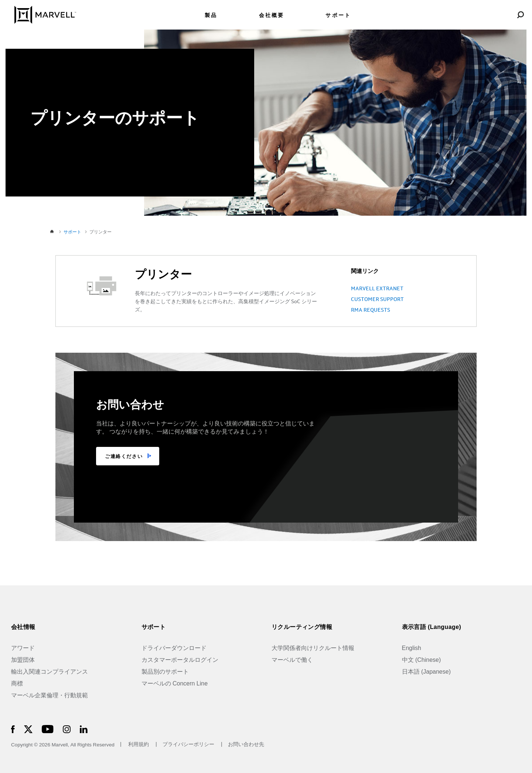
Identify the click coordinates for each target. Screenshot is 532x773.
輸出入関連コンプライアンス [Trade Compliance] (50, 672)
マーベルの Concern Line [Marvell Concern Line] (175, 683)
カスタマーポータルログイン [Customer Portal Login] (180, 660)
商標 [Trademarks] (17, 683)
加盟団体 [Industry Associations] (23, 660)
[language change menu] (485, 15)
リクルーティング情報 (302, 627)
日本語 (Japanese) (427, 672)
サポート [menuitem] (338, 15)
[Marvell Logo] (41, 14)
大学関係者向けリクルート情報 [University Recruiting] (313, 648)
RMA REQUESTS (371, 310)
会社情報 (23, 627)
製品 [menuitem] (211, 15)
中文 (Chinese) (422, 660)
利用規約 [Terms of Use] (139, 745)
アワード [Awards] (23, 648)
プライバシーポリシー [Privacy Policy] (189, 745)
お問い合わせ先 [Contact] (246, 745)
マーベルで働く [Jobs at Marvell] (292, 660)
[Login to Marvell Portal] (503, 15)
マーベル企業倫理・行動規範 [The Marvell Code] (50, 695)
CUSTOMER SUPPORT (377, 300)
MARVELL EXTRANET (377, 289)
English (412, 648)
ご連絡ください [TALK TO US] (124, 456)
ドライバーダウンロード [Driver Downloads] (174, 648)
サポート (154, 627)
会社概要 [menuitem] (272, 15)
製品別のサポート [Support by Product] (165, 672)
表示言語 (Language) (432, 627)
